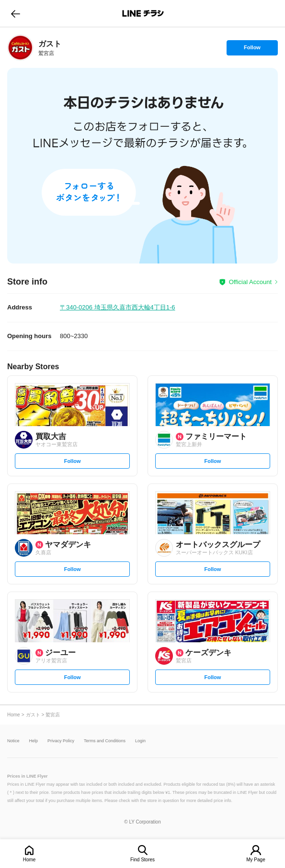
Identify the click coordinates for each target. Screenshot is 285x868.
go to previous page (16, 13)
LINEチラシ (143, 13)
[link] (20, 48)
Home (29, 860)
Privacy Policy (61, 741)
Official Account (250, 282)
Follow (252, 50)
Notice (13, 741)
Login (140, 741)
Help (34, 741)
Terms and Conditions (105, 741)
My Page (256, 860)
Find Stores (142, 860)
